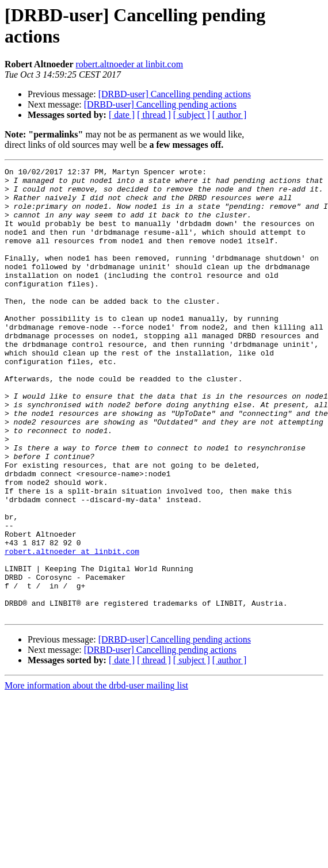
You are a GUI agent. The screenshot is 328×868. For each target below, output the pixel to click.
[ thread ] (154, 115)
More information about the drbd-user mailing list (96, 775)
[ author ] (230, 115)
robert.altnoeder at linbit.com (130, 64)
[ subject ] (192, 115)
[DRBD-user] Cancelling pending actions (175, 94)
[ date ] (122, 115)
